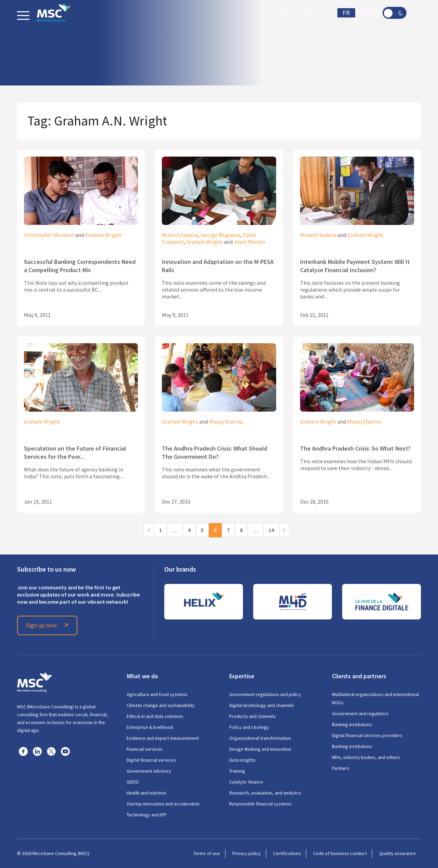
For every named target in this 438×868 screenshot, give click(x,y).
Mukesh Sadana (180, 235)
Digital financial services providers (367, 735)
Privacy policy (247, 853)
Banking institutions (352, 724)
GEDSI (133, 782)
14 (271, 530)
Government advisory (149, 771)
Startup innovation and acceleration (163, 804)
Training (237, 771)
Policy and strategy (249, 727)
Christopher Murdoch (49, 235)
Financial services (145, 749)
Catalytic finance (246, 782)
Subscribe (315, 13)
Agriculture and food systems (157, 694)
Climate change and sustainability (161, 705)
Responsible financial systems (260, 804)
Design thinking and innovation (260, 749)
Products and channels (253, 716)
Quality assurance (397, 853)
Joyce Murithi (249, 242)
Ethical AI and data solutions (155, 716)
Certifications (287, 853)
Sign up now (48, 625)
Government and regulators (360, 713)
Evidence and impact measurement (163, 738)
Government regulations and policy (265, 694)
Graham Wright (103, 235)
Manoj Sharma (226, 422)
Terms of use (207, 853)
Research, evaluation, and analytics (265, 793)
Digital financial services (151, 760)
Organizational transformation (260, 738)
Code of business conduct (340, 853)
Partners (341, 768)
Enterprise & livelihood (150, 727)
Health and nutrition (146, 793)
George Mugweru (220, 235)
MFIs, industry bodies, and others (366, 757)
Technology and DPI (146, 815)
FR (346, 13)
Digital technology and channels (262, 705)
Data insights (242, 760)
